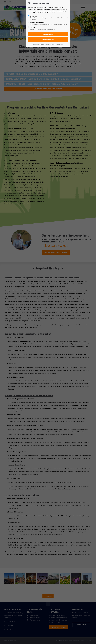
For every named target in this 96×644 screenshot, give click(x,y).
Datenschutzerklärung (39, 44)
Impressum (48, 44)
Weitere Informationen (57, 44)
